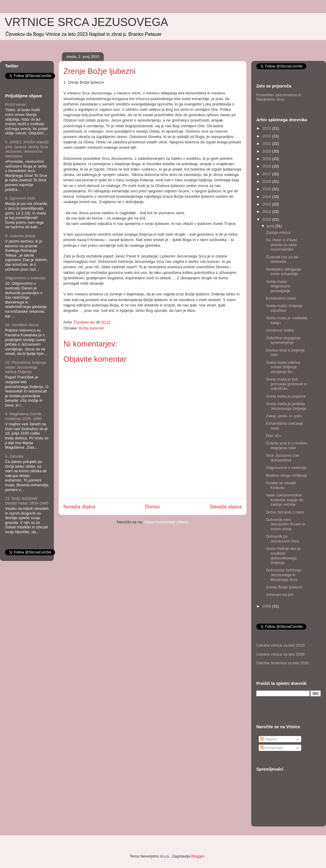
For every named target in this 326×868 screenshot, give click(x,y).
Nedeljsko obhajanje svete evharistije (283, 272)
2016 (267, 181)
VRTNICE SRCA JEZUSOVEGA (86, 22)
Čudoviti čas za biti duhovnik (282, 259)
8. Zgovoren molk (20, 198)
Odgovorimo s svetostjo (25, 278)
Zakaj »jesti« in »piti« (284, 416)
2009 (267, 606)
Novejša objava (79, 507)
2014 (267, 197)
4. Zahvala (14, 456)
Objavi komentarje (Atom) (166, 522)
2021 (267, 144)
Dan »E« (274, 436)
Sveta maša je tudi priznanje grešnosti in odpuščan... (287, 384)
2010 (267, 219)
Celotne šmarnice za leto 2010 (283, 663)
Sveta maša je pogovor (286, 396)
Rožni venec (16, 104)
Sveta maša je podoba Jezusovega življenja (286, 406)
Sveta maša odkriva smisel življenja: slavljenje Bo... (283, 367)
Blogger (198, 856)
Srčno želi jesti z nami (285, 512)
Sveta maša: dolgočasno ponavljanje (278, 286)
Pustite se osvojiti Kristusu (281, 485)
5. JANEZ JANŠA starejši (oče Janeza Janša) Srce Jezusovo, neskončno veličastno (27, 149)
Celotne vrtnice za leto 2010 (280, 645)
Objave (268, 739)
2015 (267, 189)
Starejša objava (226, 507)
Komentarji (272, 748)
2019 (267, 159)
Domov (152, 507)
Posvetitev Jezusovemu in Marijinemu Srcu (279, 97)
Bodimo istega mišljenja (286, 475)
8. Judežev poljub (20, 236)
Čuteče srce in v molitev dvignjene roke (287, 445)
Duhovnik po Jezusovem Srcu (282, 539)
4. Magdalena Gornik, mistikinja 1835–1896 (24, 416)
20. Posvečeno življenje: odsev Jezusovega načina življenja (26, 367)
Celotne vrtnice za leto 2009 (280, 654)
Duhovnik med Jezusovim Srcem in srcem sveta (285, 524)
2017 (267, 174)
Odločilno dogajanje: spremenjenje (284, 340)
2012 (267, 212)
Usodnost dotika (280, 330)
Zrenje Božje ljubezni (284, 587)
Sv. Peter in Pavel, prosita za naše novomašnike (282, 245)
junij (271, 226)
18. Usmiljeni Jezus (22, 325)
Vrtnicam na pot (279, 595)
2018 (267, 166)
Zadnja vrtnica (278, 233)
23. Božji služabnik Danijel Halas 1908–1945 (27, 501)
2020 (267, 151)
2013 (267, 204)
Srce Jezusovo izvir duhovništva (283, 458)
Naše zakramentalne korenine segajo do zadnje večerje (285, 500)
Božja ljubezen (92, 328)
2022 (267, 136)
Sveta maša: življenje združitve (284, 308)
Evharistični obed (281, 298)
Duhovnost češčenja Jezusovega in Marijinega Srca (283, 575)
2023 (267, 128)
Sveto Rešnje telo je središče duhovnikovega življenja (283, 556)
